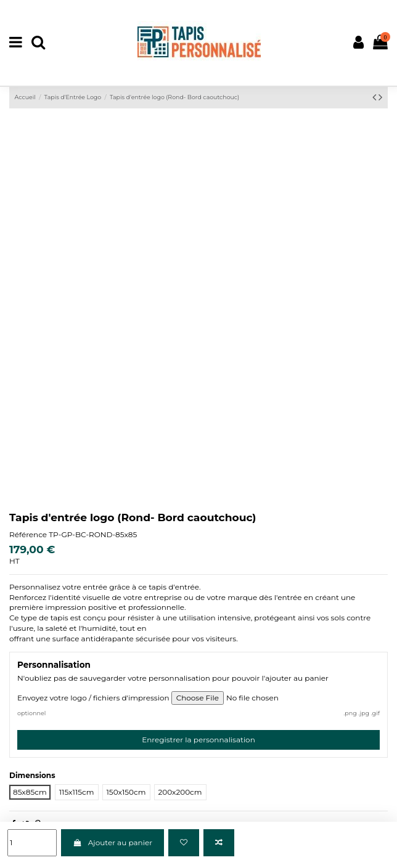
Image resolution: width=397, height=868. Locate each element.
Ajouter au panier (113, 842)
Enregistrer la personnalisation (198, 740)
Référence (28, 534)
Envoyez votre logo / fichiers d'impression (93, 698)
